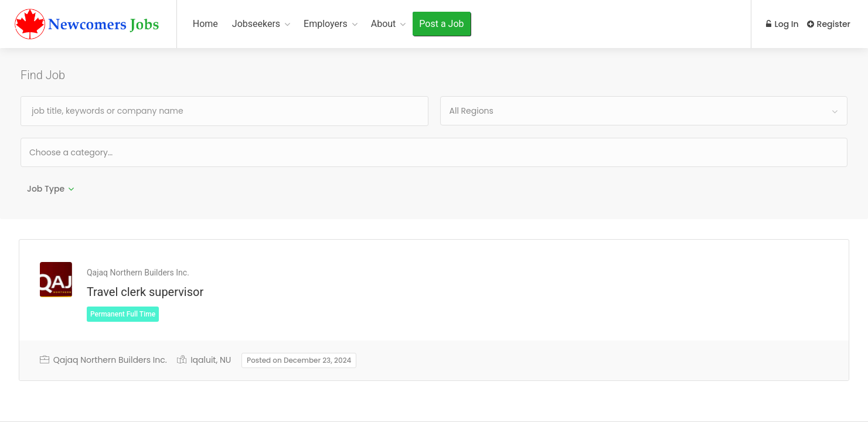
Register (829, 24)
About (384, 24)
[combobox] (644, 111)
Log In (781, 24)
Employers (326, 24)
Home (205, 24)
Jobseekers (256, 24)
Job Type (46, 189)
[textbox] (109, 152)
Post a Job (441, 24)
